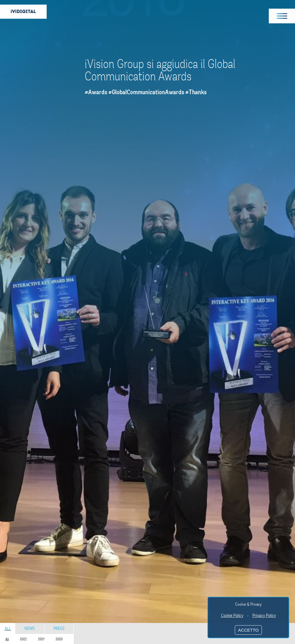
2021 (41, 639)
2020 (59, 639)
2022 (23, 639)
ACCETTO (248, 630)
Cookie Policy (232, 615)
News (30, 628)
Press (59, 628)
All (8, 628)
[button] (282, 16)
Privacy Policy (264, 615)
